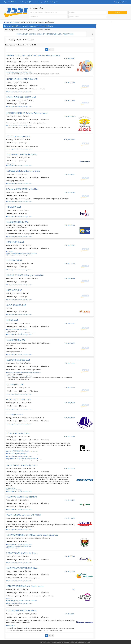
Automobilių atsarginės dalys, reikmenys (18, 450)
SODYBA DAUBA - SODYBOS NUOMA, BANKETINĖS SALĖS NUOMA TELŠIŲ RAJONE (45, 34)
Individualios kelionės (31, 74)
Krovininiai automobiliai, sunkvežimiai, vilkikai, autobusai (22, 458)
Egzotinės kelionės (13, 127)
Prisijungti (117, 2)
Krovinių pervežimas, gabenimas (17, 455)
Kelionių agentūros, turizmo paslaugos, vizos (19, 72)
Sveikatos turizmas (24, 379)
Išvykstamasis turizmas (38, 377)
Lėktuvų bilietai (70, 629)
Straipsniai (55, 2)
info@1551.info (87, 642)
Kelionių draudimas (54, 127)
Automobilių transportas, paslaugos (16, 453)
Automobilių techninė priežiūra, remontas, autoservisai (22, 452)
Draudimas (10, 252)
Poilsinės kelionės (54, 74)
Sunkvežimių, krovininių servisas (34, 460)
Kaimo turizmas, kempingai (14, 490)
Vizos (21, 129)
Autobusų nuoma (13, 331)
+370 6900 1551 (73, 642)
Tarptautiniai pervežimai (34, 455)
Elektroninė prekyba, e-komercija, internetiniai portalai (22, 600)
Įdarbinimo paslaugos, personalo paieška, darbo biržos (22, 253)
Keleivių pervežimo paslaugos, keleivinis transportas (21, 333)
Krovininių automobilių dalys (16, 460)
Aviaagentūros (11, 164)
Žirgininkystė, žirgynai (13, 548)
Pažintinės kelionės (43, 74)
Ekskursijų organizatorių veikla (16, 74)
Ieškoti (118, 12)
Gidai (20, 127)
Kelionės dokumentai (42, 127)
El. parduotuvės (34, 2)
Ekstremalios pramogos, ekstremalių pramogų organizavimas (23, 373)
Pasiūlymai (48, 2)
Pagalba (42, 2)
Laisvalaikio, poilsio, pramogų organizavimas (19, 546)
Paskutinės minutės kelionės (53, 377)
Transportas (26, 2)
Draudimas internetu (14, 602)
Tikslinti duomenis (16, 2)
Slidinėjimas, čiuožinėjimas (15, 374)
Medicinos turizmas (14, 630)
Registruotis (124, 2)
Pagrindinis (7, 2)
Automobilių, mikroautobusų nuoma (17, 330)
